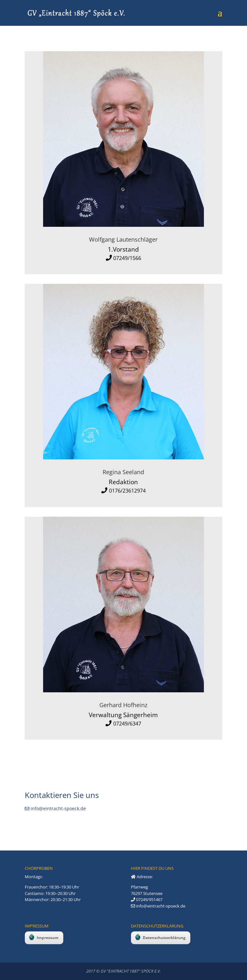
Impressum (44, 937)
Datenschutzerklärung (160, 937)
